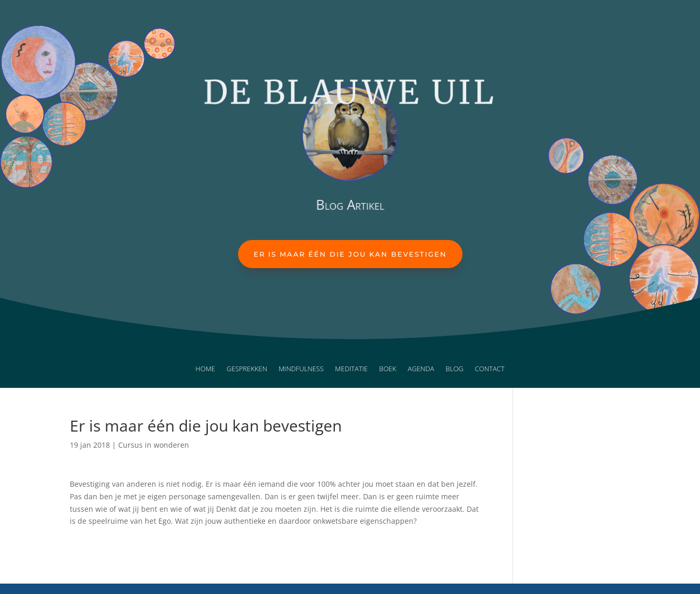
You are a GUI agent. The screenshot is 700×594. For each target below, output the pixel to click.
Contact (490, 369)
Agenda (421, 369)
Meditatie (351, 369)
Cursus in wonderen (154, 445)
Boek (388, 369)
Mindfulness (301, 369)
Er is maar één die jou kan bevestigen (350, 254)
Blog (455, 369)
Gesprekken (247, 369)
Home (205, 369)
